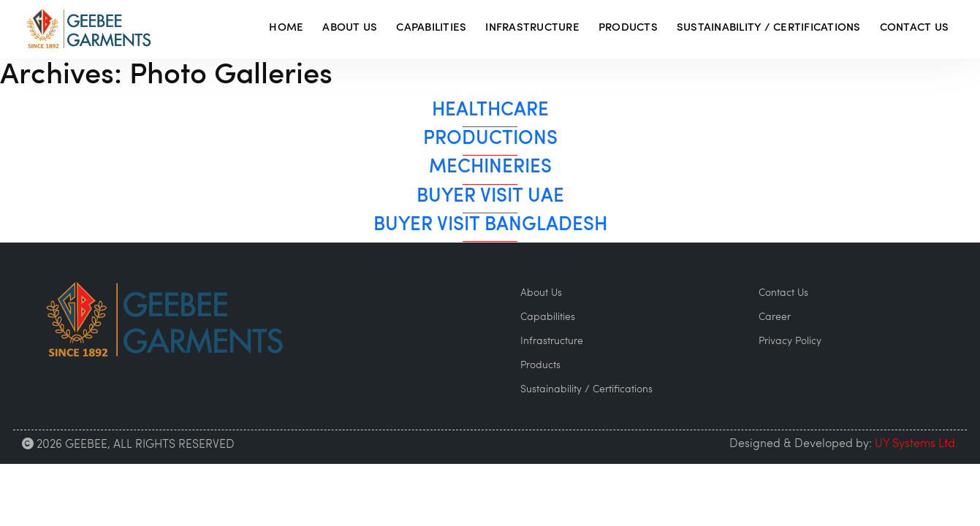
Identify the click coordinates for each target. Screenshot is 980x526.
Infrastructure (532, 28)
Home (286, 28)
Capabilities (431, 28)
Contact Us (915, 28)
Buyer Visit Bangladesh (490, 225)
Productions (490, 139)
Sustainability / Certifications (769, 28)
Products (628, 28)
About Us (350, 28)
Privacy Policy (790, 342)
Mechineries (490, 168)
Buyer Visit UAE (490, 197)
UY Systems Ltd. (916, 444)
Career (775, 317)
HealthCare (490, 111)
